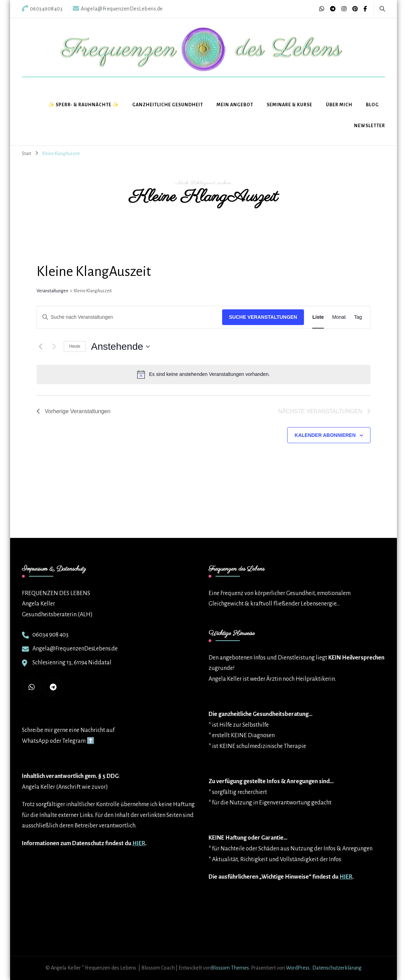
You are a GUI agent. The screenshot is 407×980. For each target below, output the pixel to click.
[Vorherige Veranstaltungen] (41, 347)
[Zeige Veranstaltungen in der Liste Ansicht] (318, 317)
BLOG (372, 105)
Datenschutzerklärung (337, 968)
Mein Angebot (235, 105)
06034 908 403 (50, 635)
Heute (75, 346)
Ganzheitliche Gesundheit (168, 105)
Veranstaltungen (52, 291)
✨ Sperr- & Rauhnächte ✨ (84, 105)
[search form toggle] (382, 9)
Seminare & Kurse (289, 105)
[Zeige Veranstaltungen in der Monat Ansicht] (339, 317)
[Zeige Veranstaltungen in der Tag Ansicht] (358, 317)
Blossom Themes (230, 968)
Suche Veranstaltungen (263, 317)
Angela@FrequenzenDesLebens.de (75, 649)
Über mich (339, 105)
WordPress (298, 968)
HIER (139, 843)
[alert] (204, 375)
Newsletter (370, 126)
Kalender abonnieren (325, 435)
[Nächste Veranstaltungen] (54, 347)
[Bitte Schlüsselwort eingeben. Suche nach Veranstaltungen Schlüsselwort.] (130, 317)
